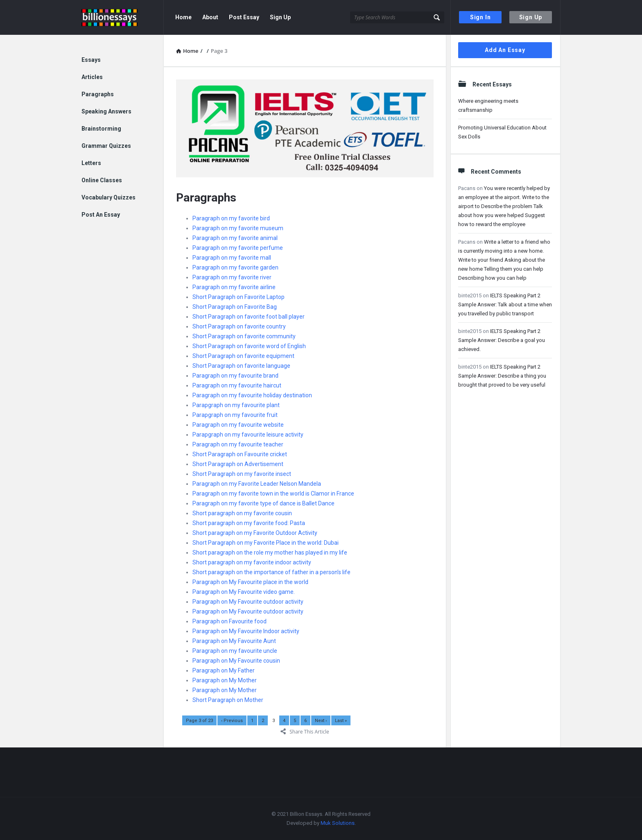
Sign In (480, 17)
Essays (91, 60)
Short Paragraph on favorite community (244, 336)
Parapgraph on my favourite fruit (235, 415)
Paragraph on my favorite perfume (238, 248)
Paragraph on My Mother (225, 680)
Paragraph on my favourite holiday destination (252, 395)
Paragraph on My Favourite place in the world (250, 582)
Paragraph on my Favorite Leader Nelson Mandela (257, 484)
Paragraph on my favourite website (238, 425)
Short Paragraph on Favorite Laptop (238, 297)
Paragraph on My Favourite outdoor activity (248, 602)
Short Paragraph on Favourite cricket (240, 454)
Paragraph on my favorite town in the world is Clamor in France (273, 494)
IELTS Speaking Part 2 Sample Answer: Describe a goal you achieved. (502, 340)
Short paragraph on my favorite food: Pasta (249, 523)
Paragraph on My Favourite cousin (236, 661)
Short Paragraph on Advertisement (238, 464)
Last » (341, 721)
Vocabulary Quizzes (109, 197)
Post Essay (244, 17)
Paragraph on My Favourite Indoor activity (246, 631)
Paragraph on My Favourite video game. (244, 592)
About (210, 17)
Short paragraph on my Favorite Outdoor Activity (255, 533)
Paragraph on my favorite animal (235, 238)
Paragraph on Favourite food (229, 621)
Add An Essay (505, 50)
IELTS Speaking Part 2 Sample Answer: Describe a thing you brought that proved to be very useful (502, 376)
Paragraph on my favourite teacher (238, 444)
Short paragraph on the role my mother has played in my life (270, 552)
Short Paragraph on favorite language (241, 366)
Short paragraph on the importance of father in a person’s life (271, 572)
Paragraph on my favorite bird (231, 218)
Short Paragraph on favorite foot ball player (249, 317)
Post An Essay (101, 215)
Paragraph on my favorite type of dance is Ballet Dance (263, 503)
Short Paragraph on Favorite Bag (235, 307)
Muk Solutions (338, 823)
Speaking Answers (106, 111)
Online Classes (102, 180)
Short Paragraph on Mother (228, 700)
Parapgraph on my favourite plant (236, 405)
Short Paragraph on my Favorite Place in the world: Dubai (266, 543)
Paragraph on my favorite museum (238, 228)
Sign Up (531, 17)
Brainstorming (101, 129)
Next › (321, 721)
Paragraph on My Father (224, 670)
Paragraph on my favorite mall (232, 258)
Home (183, 17)
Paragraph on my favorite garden (235, 267)
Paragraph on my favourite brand (235, 376)
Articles (92, 77)
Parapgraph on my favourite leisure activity (248, 435)
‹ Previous (232, 721)
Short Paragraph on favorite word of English (249, 346)
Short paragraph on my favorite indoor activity (252, 562)
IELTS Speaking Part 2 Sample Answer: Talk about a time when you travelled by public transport (505, 305)
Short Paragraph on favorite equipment (243, 356)
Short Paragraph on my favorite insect (242, 474)
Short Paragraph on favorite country (239, 326)
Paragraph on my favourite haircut (237, 385)
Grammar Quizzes (106, 146)
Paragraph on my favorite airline (234, 287)
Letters (91, 163)
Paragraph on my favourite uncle (235, 651)
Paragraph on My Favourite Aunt (234, 641)
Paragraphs (98, 94)
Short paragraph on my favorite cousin (242, 513)
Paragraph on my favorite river (232, 277)
